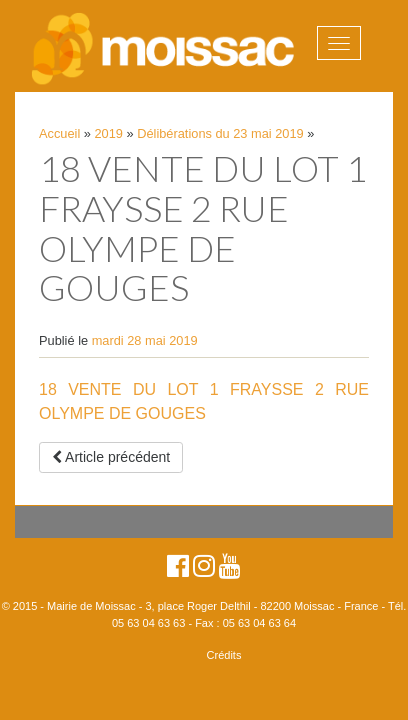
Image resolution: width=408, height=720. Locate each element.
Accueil (59, 133)
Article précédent (111, 457)
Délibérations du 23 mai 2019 (220, 133)
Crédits (224, 655)
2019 (109, 133)
